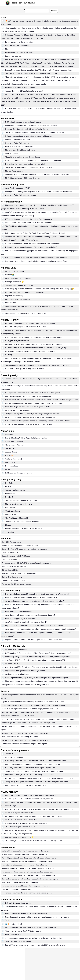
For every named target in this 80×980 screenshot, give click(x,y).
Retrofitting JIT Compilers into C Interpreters (19, 574)
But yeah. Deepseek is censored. (18, 903)
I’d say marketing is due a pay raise (19, 42)
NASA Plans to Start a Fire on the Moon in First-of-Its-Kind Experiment (32, 244)
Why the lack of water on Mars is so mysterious (20, 882)
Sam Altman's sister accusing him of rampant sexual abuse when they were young (37, 917)
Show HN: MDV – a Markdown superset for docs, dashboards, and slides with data (37, 175)
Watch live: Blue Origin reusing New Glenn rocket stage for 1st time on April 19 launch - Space (38, 719)
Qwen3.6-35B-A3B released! (16, 650)
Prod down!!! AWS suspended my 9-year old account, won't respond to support (36, 816)
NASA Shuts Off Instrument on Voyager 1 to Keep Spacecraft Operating (33, 161)
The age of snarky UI (10, 553)
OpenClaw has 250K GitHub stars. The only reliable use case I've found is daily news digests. (41, 667)
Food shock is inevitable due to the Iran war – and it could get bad (27, 893)
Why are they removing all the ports (19, 53)
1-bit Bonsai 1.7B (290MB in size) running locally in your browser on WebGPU (35, 660)
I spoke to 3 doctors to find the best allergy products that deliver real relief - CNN (33, 702)
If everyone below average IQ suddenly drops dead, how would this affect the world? (38, 594)
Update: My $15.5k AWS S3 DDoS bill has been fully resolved (29, 799)
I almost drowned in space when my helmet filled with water (25, 865)
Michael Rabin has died (14, 171)
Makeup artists (11, 514)
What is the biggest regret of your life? (20, 619)
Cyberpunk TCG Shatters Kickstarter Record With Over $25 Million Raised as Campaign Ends (42, 400)
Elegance (9, 525)
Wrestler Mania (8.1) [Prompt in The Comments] (24, 528)
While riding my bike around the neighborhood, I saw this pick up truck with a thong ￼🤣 (39, 289)
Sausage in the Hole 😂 (14, 282)
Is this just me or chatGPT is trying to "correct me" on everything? (30, 323)
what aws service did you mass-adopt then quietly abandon (28, 823)
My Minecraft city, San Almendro (18, 410)
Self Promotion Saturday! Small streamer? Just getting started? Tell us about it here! (38, 421)
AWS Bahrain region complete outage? (20, 827)
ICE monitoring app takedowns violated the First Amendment (29, 219)
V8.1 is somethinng (13, 511)
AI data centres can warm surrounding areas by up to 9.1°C (25, 854)
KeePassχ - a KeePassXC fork (13, 581)
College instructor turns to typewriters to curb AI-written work (29, 136)
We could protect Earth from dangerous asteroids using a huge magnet (29, 858)
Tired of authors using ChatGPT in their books (23, 931)
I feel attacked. (11, 303)
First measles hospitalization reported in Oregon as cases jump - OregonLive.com (33, 705)
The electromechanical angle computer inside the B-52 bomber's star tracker (35, 133)
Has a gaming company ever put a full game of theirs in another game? (33, 393)
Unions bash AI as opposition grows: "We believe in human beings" (31, 247)
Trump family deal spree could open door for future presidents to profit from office (37, 782)
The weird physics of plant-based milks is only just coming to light (27, 886)
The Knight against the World (17, 518)
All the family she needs (14, 271)
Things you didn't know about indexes (16, 584)
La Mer (8, 469)
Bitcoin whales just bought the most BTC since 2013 (25, 785)
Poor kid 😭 (10, 275)
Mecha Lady (10, 462)
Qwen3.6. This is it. (13, 664)
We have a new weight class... (17, 674)
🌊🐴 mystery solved (13, 924)
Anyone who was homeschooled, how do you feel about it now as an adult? (34, 640)
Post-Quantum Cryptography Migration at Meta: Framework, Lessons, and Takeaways (38, 192)
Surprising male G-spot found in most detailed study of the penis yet (28, 868)
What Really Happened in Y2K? (18, 188)
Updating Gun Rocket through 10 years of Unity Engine (27, 129)
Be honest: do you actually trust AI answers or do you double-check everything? (36, 348)
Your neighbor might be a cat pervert (19, 285)
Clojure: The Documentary (12, 577)
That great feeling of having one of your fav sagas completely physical (32, 414)
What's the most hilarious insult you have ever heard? (26, 622)
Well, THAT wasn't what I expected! (19, 278)
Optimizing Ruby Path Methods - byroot (21, 195)
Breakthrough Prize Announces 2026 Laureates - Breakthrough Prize (28, 723)
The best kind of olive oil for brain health (17, 889)
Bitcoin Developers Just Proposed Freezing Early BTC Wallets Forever (33, 764)
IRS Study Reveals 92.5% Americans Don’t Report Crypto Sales (30, 768)
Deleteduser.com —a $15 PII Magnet (16, 556)
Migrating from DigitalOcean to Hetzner (20, 150)
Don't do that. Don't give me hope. (18, 46)
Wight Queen (10, 493)
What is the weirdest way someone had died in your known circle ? (31, 598)
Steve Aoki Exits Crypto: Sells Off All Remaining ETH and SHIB (30, 775)
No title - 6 (9, 497)
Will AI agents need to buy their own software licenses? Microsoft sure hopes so (36, 258)
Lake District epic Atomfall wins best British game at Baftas (28, 407)
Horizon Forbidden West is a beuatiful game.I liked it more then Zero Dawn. (34, 403)
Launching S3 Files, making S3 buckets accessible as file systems (31, 795)
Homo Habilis (10, 507)
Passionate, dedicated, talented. (18, 299)
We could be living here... (15, 490)
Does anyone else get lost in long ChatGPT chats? (25, 369)
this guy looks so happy (14, 56)
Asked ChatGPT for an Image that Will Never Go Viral (26, 913)
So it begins (10, 355)
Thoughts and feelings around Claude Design (23, 157)
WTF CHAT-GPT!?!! (13, 934)
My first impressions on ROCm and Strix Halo (23, 178)
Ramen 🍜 (9, 455)
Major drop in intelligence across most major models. (26, 671)
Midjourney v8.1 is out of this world (19, 504)
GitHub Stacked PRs (10, 570)
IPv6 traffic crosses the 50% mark (15, 567)
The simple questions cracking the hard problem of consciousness (27, 872)
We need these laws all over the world (20, 88)
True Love (9, 754)
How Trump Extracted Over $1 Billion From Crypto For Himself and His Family (35, 761)
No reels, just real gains (14, 757)
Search (54, 11)
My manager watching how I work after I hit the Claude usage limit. (31, 927)
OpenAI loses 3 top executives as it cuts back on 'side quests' (29, 223)
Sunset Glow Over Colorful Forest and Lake (22, 521)
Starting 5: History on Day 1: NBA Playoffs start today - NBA (25, 733)
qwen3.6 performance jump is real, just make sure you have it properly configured (37, 678)
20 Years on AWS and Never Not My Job (21, 820)
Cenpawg (9, 434)
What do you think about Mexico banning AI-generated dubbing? (30, 615)
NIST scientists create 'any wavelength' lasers (23, 122)
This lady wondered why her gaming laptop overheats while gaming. (32, 74)
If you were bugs (12, 466)
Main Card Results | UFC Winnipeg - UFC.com (20, 737)
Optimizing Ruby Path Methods (17, 143)
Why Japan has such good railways (19, 147)
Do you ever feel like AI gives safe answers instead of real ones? (30, 351)
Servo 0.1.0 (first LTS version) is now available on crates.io (24, 549)
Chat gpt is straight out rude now (18, 341)
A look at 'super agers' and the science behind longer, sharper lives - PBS (30, 709)
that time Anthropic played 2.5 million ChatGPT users (26, 327)
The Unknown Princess (14, 445)
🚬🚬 (7, 920)
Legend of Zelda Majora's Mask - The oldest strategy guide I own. (31, 417)
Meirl (7, 49)
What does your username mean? (18, 612)
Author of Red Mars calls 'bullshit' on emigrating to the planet (25, 851)
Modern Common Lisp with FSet (18, 140)
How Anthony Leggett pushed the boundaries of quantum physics (27, 861)
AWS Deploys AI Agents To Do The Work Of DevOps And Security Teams (34, 841)
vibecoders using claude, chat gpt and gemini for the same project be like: (34, 938)
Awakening (10, 532)
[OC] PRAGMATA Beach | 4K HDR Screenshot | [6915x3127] (29, 424)
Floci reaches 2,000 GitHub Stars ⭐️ (19, 837)
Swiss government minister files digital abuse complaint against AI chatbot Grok (36, 261)
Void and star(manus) (14, 459)
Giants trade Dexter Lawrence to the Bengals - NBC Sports (24, 744)
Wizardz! (9, 487)
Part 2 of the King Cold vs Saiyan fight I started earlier (26, 438)
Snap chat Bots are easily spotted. (19, 941)
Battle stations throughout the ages (19, 473)
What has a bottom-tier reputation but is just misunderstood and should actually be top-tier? (41, 629)
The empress (10, 448)
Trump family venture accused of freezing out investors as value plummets (34, 771)
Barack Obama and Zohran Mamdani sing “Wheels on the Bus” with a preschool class (38, 70)
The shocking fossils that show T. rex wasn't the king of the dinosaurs (28, 875)
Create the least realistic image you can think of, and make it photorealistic (34, 337)
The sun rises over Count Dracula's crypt (21, 500)
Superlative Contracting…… (16, 296)
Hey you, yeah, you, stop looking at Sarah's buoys (25, 292)
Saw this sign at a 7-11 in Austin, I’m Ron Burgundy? (26, 313)
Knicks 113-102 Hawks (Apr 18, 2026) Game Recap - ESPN (25, 740)
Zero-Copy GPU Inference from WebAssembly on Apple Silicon (30, 168)
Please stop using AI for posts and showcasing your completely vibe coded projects (37, 657)
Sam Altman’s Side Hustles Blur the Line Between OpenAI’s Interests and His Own (37, 365)
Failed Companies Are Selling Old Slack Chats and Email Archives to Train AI (35, 233)
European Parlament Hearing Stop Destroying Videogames (28, 396)
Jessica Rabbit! (11, 452)
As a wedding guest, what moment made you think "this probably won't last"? (35, 601)
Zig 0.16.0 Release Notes (11, 542)
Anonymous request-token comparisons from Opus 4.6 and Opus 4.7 (32, 126)
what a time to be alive (14, 441)
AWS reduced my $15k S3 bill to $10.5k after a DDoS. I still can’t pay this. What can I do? (40, 809)
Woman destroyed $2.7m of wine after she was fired (25, 91)
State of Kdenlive (12, 154)
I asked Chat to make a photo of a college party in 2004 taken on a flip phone (35, 945)
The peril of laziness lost (11, 560)
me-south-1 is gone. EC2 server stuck (20, 813)
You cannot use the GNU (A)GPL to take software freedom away (26, 563)
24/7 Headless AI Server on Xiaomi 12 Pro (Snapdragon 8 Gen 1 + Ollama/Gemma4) (38, 653)
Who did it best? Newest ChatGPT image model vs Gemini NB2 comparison (35, 344)
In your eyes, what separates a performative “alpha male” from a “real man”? (35, 626)
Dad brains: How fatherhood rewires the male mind (25, 164)
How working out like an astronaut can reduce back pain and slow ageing (30, 879)
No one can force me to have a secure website (20, 546)
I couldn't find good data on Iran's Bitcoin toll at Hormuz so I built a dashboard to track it (39, 778)
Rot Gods (9, 483)
